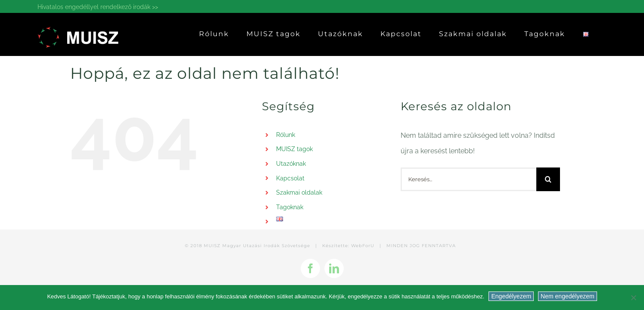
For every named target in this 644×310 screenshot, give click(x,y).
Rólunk (286, 135)
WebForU (363, 246)
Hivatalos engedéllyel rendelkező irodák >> (98, 7)
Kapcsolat (290, 178)
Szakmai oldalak (299, 192)
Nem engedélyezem (568, 296)
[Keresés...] (468, 179)
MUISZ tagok (294, 149)
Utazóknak (291, 164)
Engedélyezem (511, 296)
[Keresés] (548, 179)
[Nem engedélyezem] (633, 298)
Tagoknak (290, 207)
